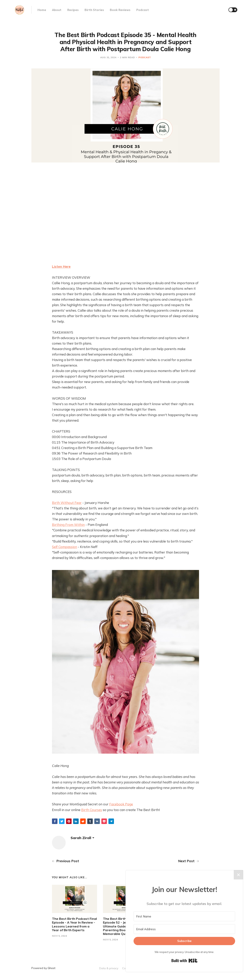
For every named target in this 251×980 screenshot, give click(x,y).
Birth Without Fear (67, 503)
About (57, 10)
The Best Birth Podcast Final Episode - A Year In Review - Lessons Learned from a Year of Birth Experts (74, 924)
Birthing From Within (68, 525)
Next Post (189, 861)
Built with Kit (184, 961)
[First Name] (184, 916)
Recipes (73, 10)
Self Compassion (65, 547)
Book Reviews (120, 10)
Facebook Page (121, 804)
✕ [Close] (238, 875)
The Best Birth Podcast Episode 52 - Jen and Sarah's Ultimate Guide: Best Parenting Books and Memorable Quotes (125, 926)
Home (42, 10)
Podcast (143, 10)
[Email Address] (184, 929)
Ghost (51, 968)
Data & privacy (109, 968)
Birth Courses (92, 810)
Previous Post (65, 861)
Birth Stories (94, 10)
